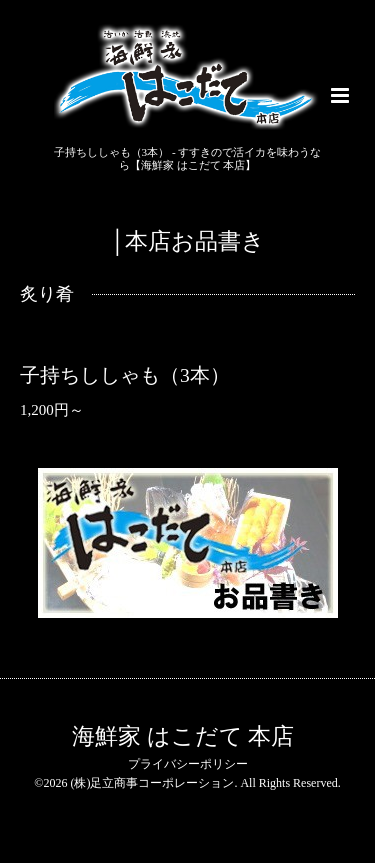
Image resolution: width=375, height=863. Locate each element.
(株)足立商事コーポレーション (152, 783)
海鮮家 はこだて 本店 (183, 736)
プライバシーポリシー (188, 764)
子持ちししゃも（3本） (125, 375)
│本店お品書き (188, 241)
